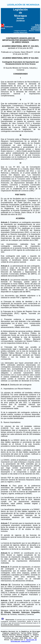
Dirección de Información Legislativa (24, 641)
